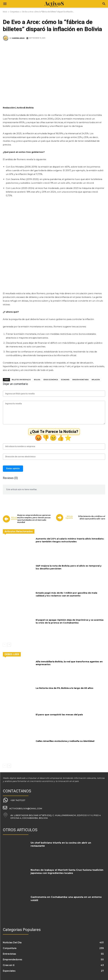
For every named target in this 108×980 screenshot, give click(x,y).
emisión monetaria (80, 380)
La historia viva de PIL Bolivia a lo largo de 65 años (65, 688)
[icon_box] (14, 800)
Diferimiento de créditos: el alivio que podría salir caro (92, 517)
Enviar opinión (13, 468)
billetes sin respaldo (21, 380)
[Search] (104, 4)
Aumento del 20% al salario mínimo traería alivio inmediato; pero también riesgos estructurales (70, 540)
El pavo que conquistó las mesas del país (59, 715)
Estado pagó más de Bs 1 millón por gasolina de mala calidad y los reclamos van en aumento (66, 594)
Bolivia (37, 380)
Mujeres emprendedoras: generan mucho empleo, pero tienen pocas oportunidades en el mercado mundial (34, 519)
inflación (96, 380)
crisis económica (51, 380)
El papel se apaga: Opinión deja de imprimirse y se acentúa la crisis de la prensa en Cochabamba (70, 621)
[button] (5, 4)
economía (65, 380)
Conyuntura (15, 12)
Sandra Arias (18, 38)
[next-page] (9, 645)
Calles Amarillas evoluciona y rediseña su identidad (65, 741)
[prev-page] (5, 645)
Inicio (5, 12)
